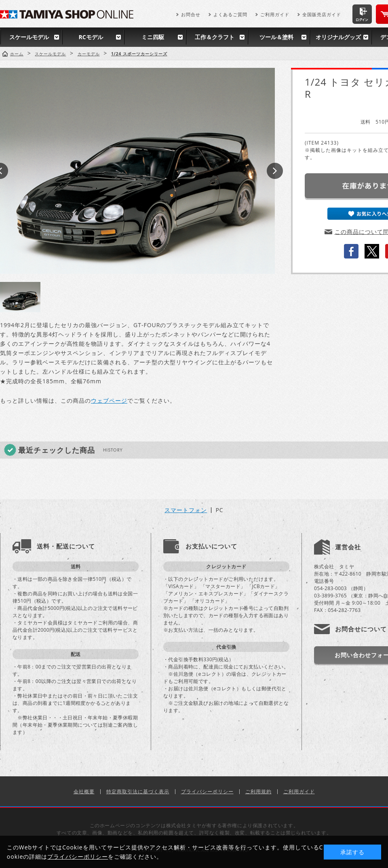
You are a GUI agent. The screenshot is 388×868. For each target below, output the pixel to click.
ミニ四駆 (153, 37)
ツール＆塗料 (276, 37)
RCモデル (91, 37)
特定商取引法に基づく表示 (138, 791)
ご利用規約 (258, 791)
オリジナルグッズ (338, 37)
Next (275, 171)
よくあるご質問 (230, 14)
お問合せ (191, 14)
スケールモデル (29, 37)
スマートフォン (186, 510)
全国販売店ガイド (322, 14)
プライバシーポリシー (207, 791)
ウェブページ (109, 400)
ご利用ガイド (275, 14)
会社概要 (84, 791)
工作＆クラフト (215, 37)
